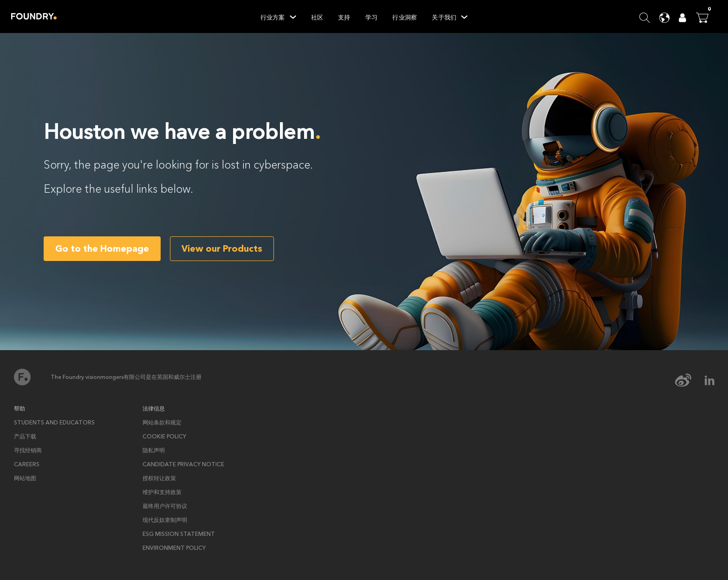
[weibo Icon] (689, 381)
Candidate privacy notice (183, 464)
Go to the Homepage (102, 249)
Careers (27, 464)
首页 (22, 377)
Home (34, 16)
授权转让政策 (159, 478)
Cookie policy (164, 437)
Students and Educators (54, 423)
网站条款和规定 (162, 423)
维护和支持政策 (162, 492)
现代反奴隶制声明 (165, 520)
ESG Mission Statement (179, 534)
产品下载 (25, 437)
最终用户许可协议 (165, 506)
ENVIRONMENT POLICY (174, 548)
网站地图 (25, 478)
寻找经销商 (28, 450)
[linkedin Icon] (709, 381)
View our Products (222, 249)
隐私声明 (154, 450)
